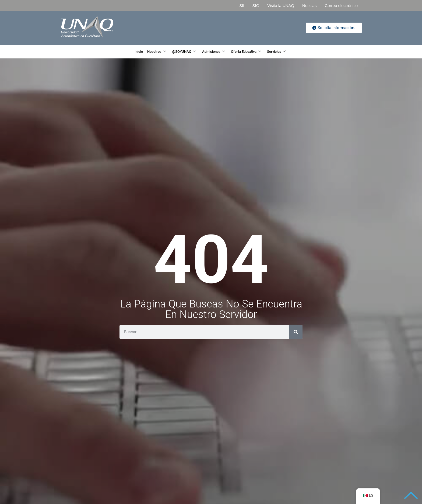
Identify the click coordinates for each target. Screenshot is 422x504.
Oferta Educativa (255, 52)
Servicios (293, 52)
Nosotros (146, 52)
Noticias (309, 6)
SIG (256, 6)
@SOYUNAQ (180, 52)
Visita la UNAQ (281, 6)
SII (242, 6)
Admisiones (216, 52)
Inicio (122, 52)
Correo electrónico (341, 6)
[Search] (296, 332)
